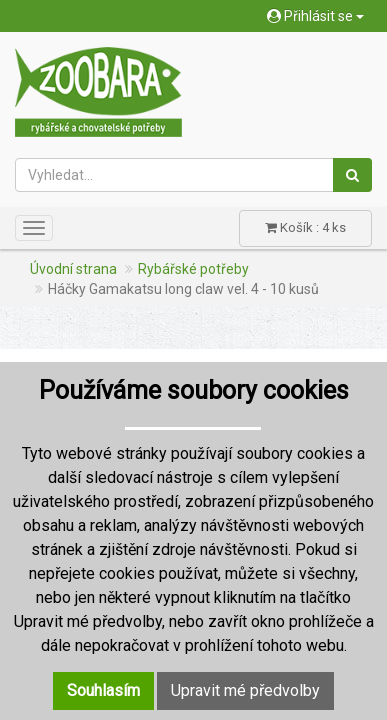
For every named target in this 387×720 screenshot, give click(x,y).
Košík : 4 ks (305, 227)
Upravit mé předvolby (245, 690)
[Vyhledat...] (174, 175)
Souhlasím (103, 690)
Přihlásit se (315, 16)
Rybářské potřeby (193, 269)
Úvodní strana (73, 269)
